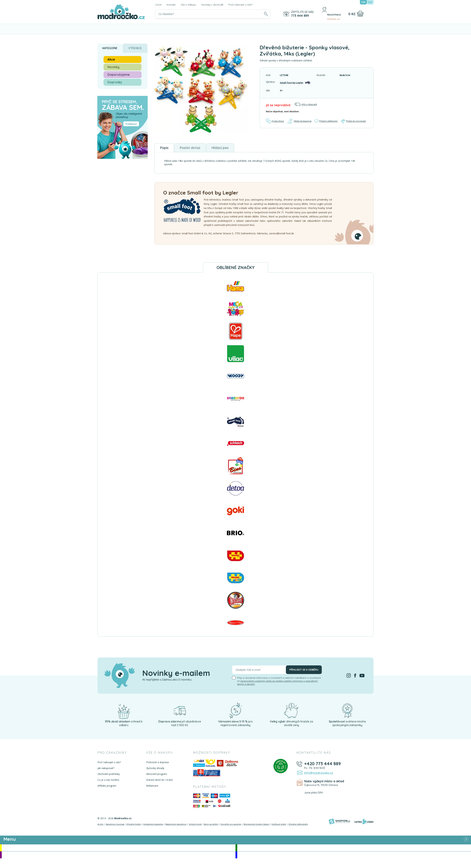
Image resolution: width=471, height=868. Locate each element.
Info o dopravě (305, 104)
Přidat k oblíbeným (326, 121)
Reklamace (152, 787)
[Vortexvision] (364, 823)
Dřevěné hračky (134, 826)
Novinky (113, 67)
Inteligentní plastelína (153, 826)
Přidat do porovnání (354, 121)
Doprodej (115, 82)
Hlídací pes (238, 148)
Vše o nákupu (188, 5)
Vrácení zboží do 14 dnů (159, 781)
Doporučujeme (119, 75)
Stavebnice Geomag (115, 826)
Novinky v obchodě (212, 5)
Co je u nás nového (108, 781)
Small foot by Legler (292, 82)
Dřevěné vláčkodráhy (298, 826)
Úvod (158, 5)
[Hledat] (265, 14)
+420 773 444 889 (323, 765)
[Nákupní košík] (360, 14)
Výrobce (135, 48)
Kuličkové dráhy (279, 826)
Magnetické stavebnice (176, 826)
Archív (100, 826)
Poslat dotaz (275, 121)
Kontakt (171, 5)
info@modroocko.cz (317, 775)
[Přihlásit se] (322, 14)
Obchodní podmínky (109, 775)
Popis (167, 148)
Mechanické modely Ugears (256, 826)
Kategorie (110, 48)
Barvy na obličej (211, 826)
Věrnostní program (156, 775)
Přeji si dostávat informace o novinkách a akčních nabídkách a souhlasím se (279, 682)
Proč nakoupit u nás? (240, 5)
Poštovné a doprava (157, 764)
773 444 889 (299, 16)
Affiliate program (107, 787)
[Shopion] (339, 823)
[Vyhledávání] (212, 14)
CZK (364, 2)
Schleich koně (195, 826)
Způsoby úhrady (155, 770)
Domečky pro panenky (231, 826)
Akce (111, 59)
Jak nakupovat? (106, 770)
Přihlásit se (333, 16)
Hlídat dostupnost (300, 121)
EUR (370, 2)
